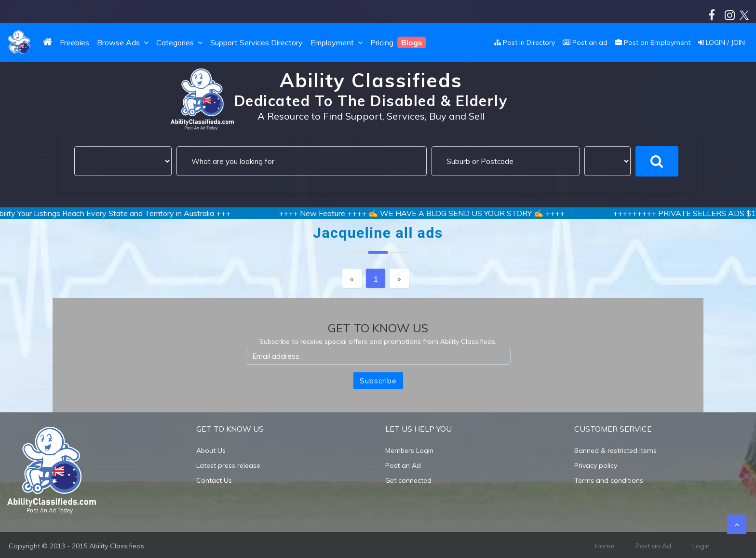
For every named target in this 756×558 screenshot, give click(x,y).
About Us (211, 450)
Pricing (382, 42)
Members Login (409, 450)
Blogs (412, 42)
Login (701, 546)
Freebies (74, 42)
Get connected (408, 480)
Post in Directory (525, 42)
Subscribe (378, 381)
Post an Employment (653, 42)
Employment (337, 42)
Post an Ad (403, 465)
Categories (180, 42)
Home (605, 546)
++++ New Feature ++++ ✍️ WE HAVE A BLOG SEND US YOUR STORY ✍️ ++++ (428, 213)
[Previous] (352, 278)
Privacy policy (596, 465)
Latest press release (228, 465)
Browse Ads (124, 42)
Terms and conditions (609, 480)
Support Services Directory (256, 42)
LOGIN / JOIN (722, 42)
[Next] (399, 278)
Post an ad (585, 42)
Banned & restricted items (615, 450)
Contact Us (214, 480)
